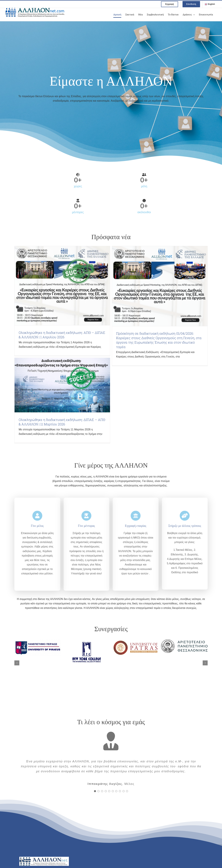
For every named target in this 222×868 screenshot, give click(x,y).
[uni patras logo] (136, 641)
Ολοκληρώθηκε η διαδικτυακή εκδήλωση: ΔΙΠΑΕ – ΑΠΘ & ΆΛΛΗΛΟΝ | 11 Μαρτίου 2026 (62, 422)
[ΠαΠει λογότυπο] (38, 641)
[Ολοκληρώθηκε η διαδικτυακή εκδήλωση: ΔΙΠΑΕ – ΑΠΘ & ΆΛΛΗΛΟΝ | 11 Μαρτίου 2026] (62, 385)
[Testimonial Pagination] (95, 791)
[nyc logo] (87, 641)
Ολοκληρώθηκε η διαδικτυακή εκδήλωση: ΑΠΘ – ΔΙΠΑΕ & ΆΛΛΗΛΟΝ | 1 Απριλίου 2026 (62, 335)
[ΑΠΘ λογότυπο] (184, 641)
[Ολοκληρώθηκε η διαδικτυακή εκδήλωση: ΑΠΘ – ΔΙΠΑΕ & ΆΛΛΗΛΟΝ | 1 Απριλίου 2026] (62, 286)
